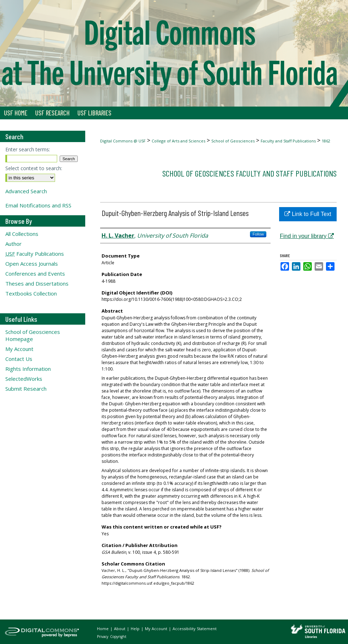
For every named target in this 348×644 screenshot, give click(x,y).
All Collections (22, 234)
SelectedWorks (24, 379)
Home (103, 629)
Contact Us (19, 359)
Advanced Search (26, 191)
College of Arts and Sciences (178, 141)
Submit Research (26, 389)
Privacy (103, 637)
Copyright (118, 637)
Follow (258, 234)
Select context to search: (34, 168)
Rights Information (28, 369)
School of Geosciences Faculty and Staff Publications (249, 173)
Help (136, 629)
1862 (326, 141)
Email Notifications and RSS (38, 205)
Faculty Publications (35, 254)
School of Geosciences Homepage (33, 335)
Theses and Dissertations (37, 283)
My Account (19, 349)
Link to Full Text (308, 214)
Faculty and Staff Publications (288, 141)
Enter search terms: (28, 149)
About (120, 629)
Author (13, 244)
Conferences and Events (35, 274)
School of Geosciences (233, 141)
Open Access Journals (32, 264)
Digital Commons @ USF (123, 141)
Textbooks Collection (31, 293)
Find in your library (307, 236)
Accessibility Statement (195, 629)
